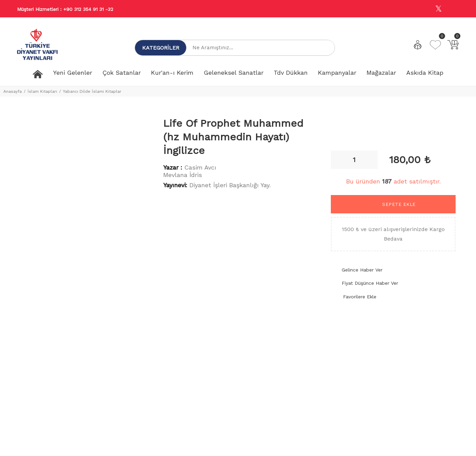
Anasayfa (13, 91)
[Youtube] (453, 9)
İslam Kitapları (42, 91)
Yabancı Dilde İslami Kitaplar (92, 91)
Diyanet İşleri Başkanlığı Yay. (230, 185)
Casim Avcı (200, 167)
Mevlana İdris (183, 175)
